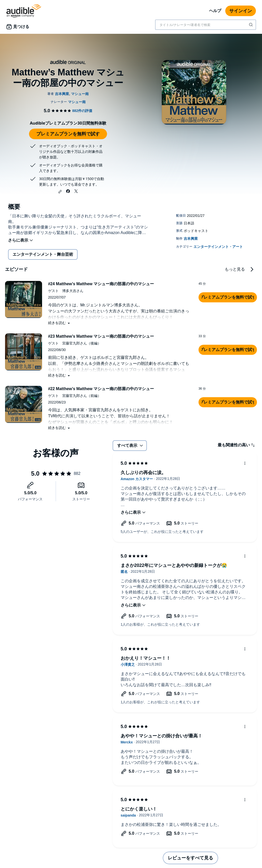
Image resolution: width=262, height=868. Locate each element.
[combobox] (206, 25)
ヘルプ (215, 11)
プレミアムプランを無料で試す (68, 134)
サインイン (241, 11)
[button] (60, 192)
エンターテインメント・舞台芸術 (43, 254)
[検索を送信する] (251, 25)
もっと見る (235, 269)
